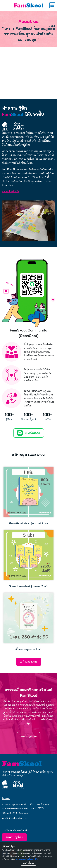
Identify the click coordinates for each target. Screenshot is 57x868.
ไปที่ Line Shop (29, 662)
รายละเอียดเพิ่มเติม (11, 191)
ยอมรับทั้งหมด (28, 863)
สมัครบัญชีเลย (29, 736)
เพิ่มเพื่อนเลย (29, 433)
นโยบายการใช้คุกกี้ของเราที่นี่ (27, 859)
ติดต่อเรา (6, 798)
